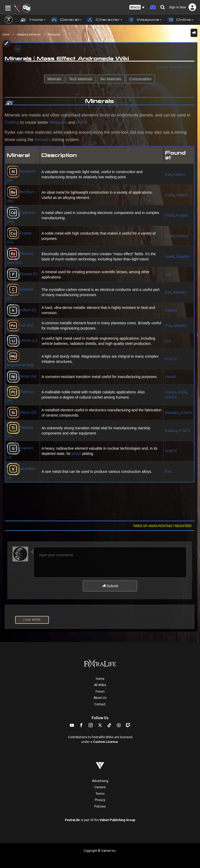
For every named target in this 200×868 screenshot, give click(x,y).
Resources (54, 35)
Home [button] (33, 20)
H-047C (171, 451)
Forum (100, 692)
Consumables (140, 79)
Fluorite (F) (22, 274)
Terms (100, 794)
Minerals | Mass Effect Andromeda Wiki (67, 58)
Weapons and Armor (29, 35)
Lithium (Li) (22, 340)
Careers (100, 787)
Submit (110, 586)
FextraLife (72, 820)
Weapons (58, 122)
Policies (100, 806)
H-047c (171, 359)
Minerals (54, 79)
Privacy (100, 800)
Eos (168, 174)
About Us (100, 698)
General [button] (66, 20)
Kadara (179, 174)
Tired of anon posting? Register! (162, 526)
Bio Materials (111, 79)
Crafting (12, 122)
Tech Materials (81, 79)
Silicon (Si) (22, 412)
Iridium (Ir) (22, 310)
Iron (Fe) (20, 325)
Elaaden (183, 256)
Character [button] (104, 20)
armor (76, 454)
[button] (137, 7)
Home (6, 35)
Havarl (170, 377)
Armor (82, 122)
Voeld (170, 195)
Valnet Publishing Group (117, 820)
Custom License (105, 742)
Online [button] (180, 20)
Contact (100, 704)
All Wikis (100, 685)
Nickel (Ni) (22, 376)
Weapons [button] (145, 20)
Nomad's (43, 140)
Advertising (100, 781)
